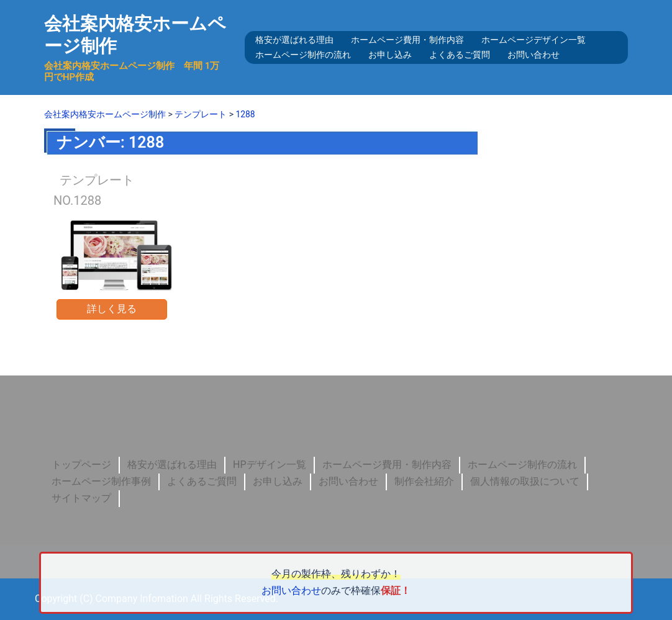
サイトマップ (81, 498)
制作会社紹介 (424, 481)
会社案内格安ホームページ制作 (129, 34)
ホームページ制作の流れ (303, 55)
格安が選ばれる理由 (294, 40)
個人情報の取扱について (525, 481)
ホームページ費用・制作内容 (407, 40)
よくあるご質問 (460, 55)
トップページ (81, 465)
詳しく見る (112, 309)
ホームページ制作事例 (101, 481)
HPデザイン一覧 (270, 465)
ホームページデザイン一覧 (534, 40)
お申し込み (390, 55)
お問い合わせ (534, 55)
